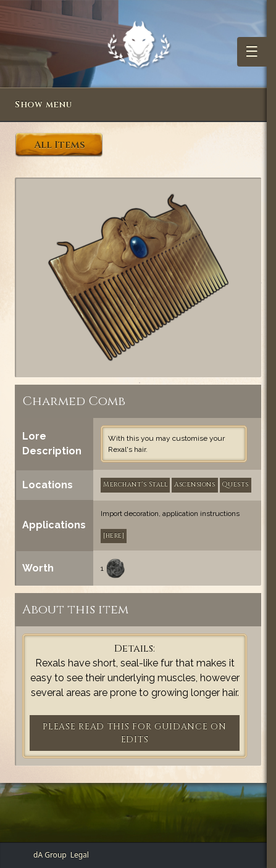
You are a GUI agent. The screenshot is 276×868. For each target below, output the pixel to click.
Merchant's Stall (135, 485)
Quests (236, 485)
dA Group (50, 855)
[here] (114, 536)
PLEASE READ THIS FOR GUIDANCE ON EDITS (134, 733)
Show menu (43, 104)
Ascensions (194, 485)
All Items (60, 145)
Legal (80, 855)
